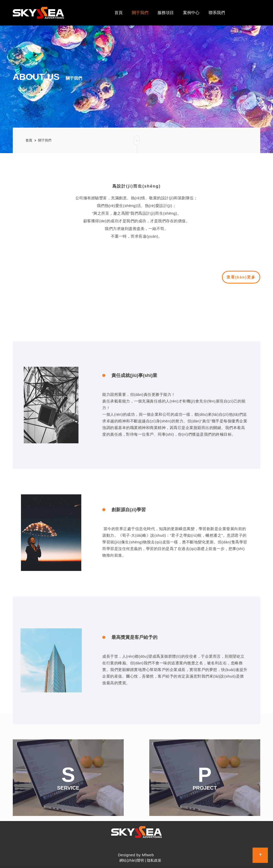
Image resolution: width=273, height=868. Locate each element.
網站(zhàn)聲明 (132, 860)
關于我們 (45, 140)
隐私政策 (154, 860)
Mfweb (148, 855)
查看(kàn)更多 (243, 277)
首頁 (29, 140)
